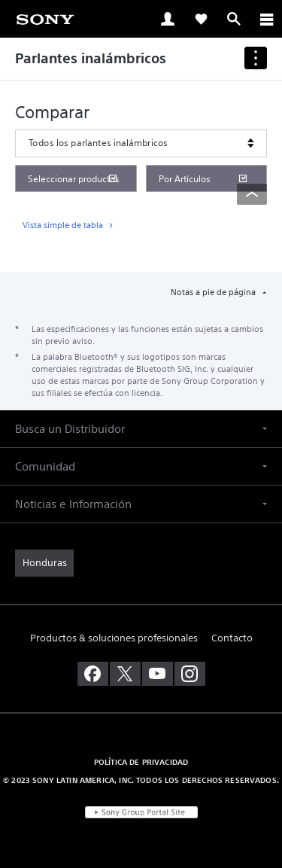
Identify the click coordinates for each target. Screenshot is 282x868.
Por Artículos (185, 179)
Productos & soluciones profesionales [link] (114, 638)
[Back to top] (252, 194)
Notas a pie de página (214, 292)
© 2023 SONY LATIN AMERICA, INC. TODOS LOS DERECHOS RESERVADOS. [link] (141, 780)
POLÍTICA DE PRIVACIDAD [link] (141, 762)
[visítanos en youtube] (158, 674)
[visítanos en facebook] (93, 674)
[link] (45, 18)
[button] (141, 429)
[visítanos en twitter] (125, 674)
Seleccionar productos (74, 179)
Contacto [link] (232, 638)
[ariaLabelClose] (266, 19)
